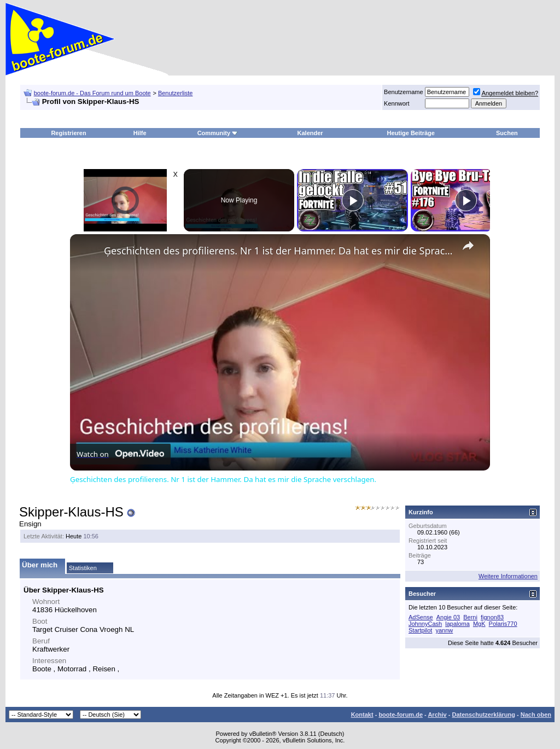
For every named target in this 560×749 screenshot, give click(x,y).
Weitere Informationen (508, 576)
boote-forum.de (401, 715)
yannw (444, 630)
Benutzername (404, 92)
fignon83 (492, 617)
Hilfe (140, 133)
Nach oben (536, 715)
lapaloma (457, 624)
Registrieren (68, 133)
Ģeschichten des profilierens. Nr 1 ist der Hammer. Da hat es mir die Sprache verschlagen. (278, 251)
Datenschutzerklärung (483, 715)
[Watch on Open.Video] (120, 454)
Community (218, 133)
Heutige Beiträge (411, 133)
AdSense (421, 617)
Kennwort (396, 103)
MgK (479, 624)
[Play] (353, 200)
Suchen (507, 133)
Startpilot (420, 630)
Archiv (437, 715)
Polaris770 (503, 624)
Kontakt (362, 715)
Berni (470, 617)
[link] (87, 252)
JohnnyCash (425, 624)
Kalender (310, 133)
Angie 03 (448, 617)
